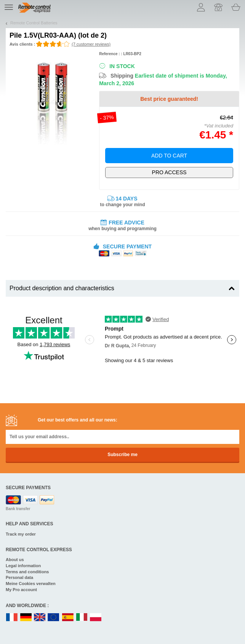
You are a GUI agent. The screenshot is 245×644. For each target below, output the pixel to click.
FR (12, 618)
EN (54, 618)
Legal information (23, 566)
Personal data (19, 577)
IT (82, 618)
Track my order (21, 534)
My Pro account (21, 590)
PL (96, 618)
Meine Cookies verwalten (31, 584)
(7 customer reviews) (91, 44)
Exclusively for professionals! (169, 173)
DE (26, 618)
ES (68, 618)
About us (15, 560)
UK (40, 618)
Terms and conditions (27, 572)
